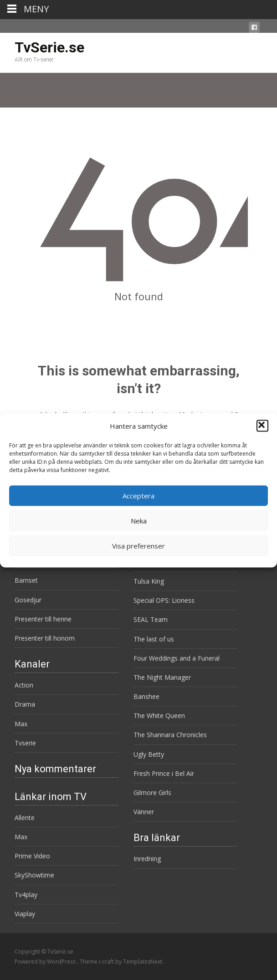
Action (24, 685)
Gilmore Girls (152, 793)
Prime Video (32, 856)
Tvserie (25, 743)
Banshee (146, 696)
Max (21, 724)
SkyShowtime (34, 875)
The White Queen (159, 716)
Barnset (26, 580)
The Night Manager (162, 677)
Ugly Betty (149, 754)
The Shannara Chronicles (170, 735)
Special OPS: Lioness (164, 600)
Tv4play (26, 895)
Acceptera (138, 496)
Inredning (147, 859)
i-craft (107, 962)
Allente (25, 818)
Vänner (144, 812)
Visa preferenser (138, 546)
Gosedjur (28, 600)
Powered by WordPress (46, 962)
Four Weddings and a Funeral (177, 658)
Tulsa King (149, 581)
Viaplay (25, 914)
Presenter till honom (45, 638)
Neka (139, 521)
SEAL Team (151, 619)
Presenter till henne (43, 619)
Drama (25, 704)
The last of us (154, 639)
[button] (262, 426)
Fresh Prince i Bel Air (164, 773)
